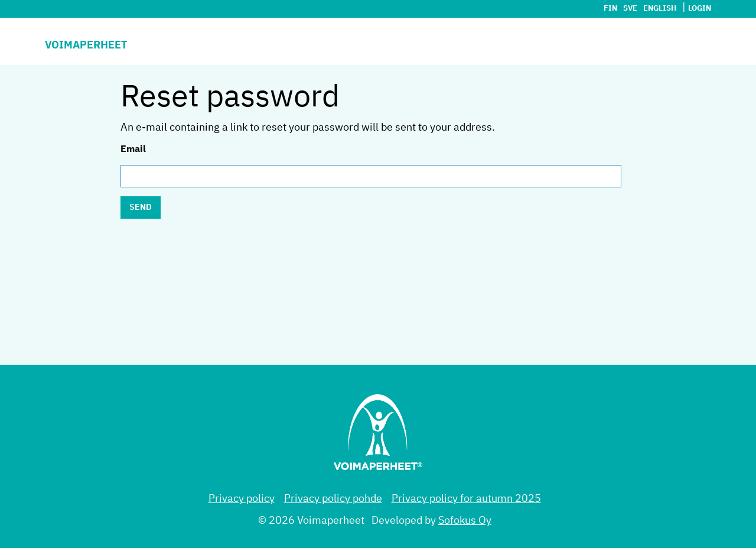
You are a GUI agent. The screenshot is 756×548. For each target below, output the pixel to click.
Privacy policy (242, 499)
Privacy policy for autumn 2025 (466, 499)
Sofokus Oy (465, 521)
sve (630, 9)
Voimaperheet (86, 46)
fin (610, 9)
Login (700, 9)
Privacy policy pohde (333, 499)
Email (133, 150)
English (660, 9)
